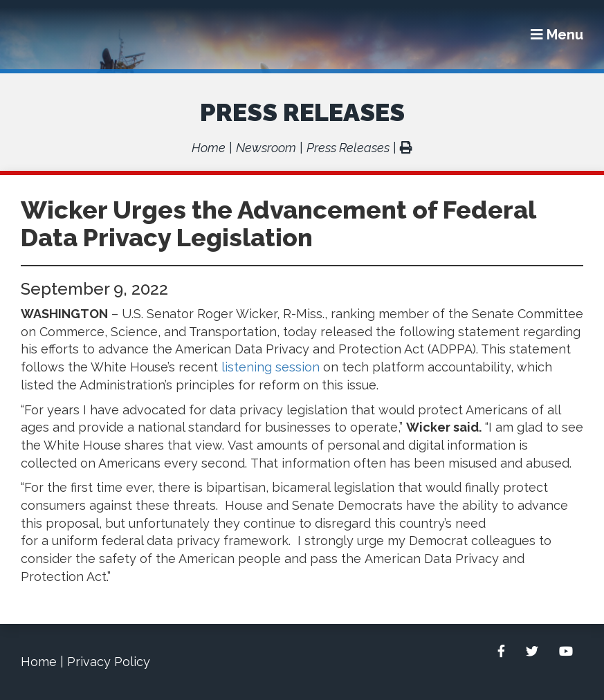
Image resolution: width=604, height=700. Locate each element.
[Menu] (557, 35)
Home (209, 148)
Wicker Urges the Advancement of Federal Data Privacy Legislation (278, 223)
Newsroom (266, 148)
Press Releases (302, 112)
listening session (271, 367)
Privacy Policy (109, 662)
